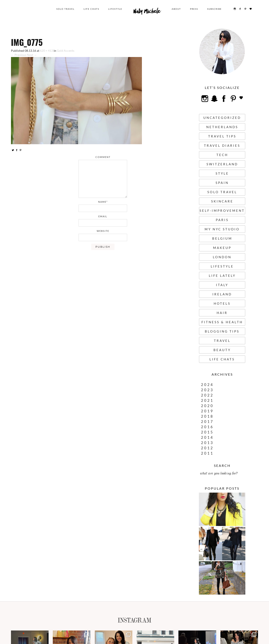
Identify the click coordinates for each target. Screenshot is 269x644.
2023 (207, 390)
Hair (222, 313)
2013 (207, 443)
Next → (32, 55)
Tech (222, 155)
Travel (222, 341)
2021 (207, 400)
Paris (222, 220)
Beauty (222, 350)
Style (222, 173)
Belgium (222, 238)
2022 (207, 395)
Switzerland (222, 164)
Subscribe (214, 9)
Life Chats (91, 9)
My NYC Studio (222, 229)
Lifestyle (115, 9)
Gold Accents (66, 51)
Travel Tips (222, 136)
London (222, 257)
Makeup (222, 248)
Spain (222, 183)
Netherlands (222, 127)
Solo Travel (65, 9)
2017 (207, 422)
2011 (207, 453)
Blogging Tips (222, 331)
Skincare (222, 201)
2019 (207, 411)
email (103, 216)
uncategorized (222, 118)
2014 (207, 437)
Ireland (222, 294)
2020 (207, 406)
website (103, 231)
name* (103, 202)
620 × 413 (46, 51)
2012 (207, 448)
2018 (207, 416)
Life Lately (222, 276)
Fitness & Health (222, 322)
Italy (222, 285)
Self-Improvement (222, 211)
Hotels (222, 303)
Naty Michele (147, 12)
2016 (207, 427)
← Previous (19, 55)
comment (103, 157)
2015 (207, 432)
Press (194, 9)
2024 (207, 385)
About (176, 9)
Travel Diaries (222, 145)
